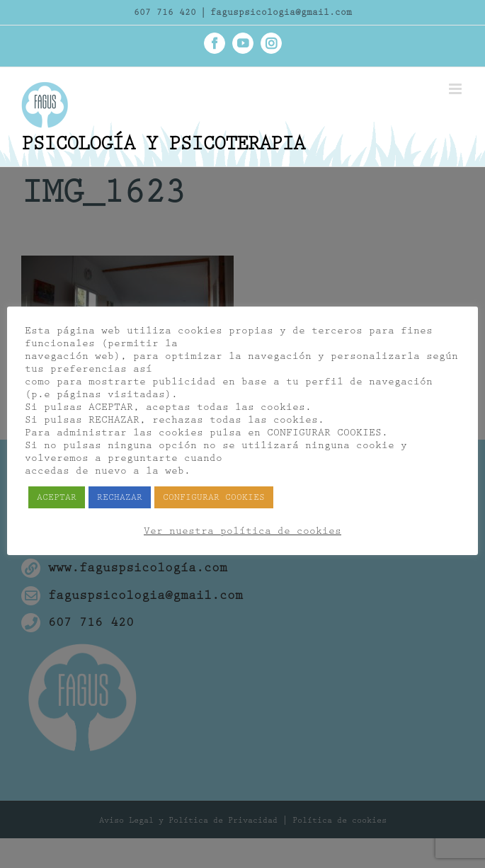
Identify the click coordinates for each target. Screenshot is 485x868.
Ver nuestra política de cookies (242, 531)
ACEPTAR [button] (57, 497)
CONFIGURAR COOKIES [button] (214, 497)
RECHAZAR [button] (120, 497)
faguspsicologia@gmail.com (281, 12)
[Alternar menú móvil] (456, 89)
